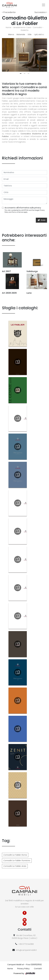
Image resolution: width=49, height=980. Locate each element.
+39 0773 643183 (26, 944)
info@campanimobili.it (26, 950)
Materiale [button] (21, 34)
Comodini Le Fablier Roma (15, 855)
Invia (41, 220)
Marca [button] (11, 34)
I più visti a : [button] (39, 34)
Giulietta (24, 30)
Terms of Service (18, 212)
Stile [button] (30, 34)
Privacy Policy (23, 969)
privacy (38, 208)
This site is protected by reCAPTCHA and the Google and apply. (25, 211)
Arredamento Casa (22, 27)
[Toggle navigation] (44, 5)
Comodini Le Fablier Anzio (15, 866)
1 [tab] (21, 74)
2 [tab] (25, 74)
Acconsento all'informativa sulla (23, 208)
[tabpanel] (24, 55)
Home (8, 27)
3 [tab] (28, 74)
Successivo (41, 12)
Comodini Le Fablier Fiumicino (17, 860)
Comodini (37, 27)
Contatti (38, 969)
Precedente (9, 12)
